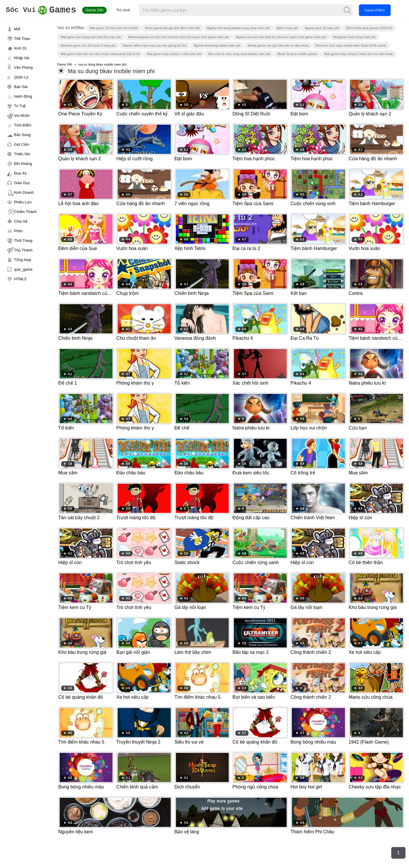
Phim (18, 231)
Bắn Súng (22, 135)
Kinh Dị (20, 48)
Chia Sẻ (21, 221)
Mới (17, 29)
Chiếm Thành (25, 212)
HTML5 (20, 279)
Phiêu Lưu (23, 202)
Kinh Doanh (24, 192)
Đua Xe (20, 173)
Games (45, 10)
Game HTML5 (383, 10)
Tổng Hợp (23, 260)
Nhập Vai (22, 58)
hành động (23, 96)
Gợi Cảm (22, 144)
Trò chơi (131, 10)
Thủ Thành (23, 250)
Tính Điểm (23, 125)
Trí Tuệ (20, 106)
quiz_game (23, 269)
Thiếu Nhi (22, 154)
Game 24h (102, 10)
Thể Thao (22, 39)
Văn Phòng (23, 67)
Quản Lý (21, 77)
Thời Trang (23, 241)
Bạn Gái (21, 87)
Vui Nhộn (22, 116)
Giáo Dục (22, 183)
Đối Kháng (23, 164)
